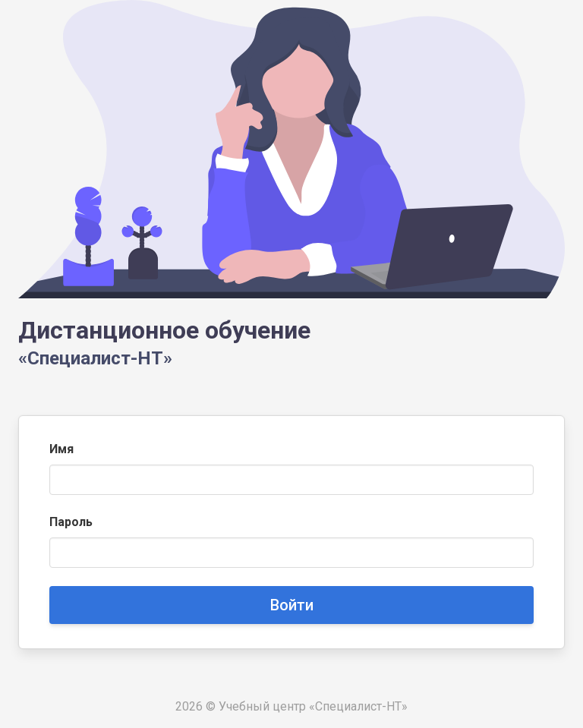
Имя (61, 449)
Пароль (71, 522)
